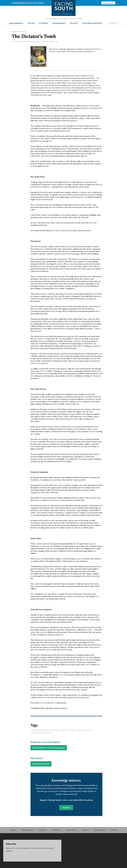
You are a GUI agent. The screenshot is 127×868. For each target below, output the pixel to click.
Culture (13, 830)
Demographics (16, 23)
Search (113, 23)
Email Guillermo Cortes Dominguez (49, 748)
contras (71, 730)
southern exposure (43, 730)
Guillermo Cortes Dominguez (25, 41)
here (93, 51)
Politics (74, 23)
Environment (59, 23)
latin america (36, 733)
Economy (44, 23)
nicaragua (56, 730)
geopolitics (48, 733)
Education (57, 830)
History (85, 830)
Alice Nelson (41, 41)
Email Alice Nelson (41, 764)
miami (64, 730)
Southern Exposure (92, 23)
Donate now (108, 3)
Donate (66, 807)
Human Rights (100, 830)
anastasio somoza (84, 730)
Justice (31, 23)
